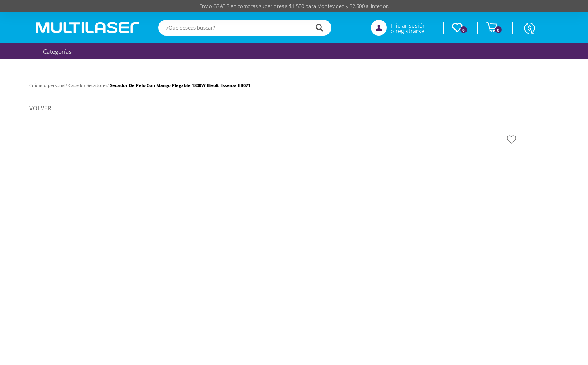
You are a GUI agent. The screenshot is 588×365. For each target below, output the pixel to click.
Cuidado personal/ (49, 85)
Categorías (55, 51)
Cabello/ (78, 85)
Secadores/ (98, 85)
